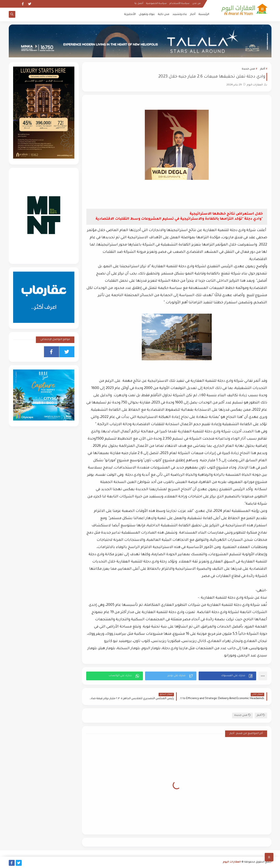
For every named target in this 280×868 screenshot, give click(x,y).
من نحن (196, 4)
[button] (227, 676)
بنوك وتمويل (147, 14)
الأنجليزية (130, 14)
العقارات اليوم (232, 862)
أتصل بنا (139, 4)
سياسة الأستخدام (179, 4)
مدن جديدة (248, 69)
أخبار (193, 14)
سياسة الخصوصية (156, 4)
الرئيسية (204, 14)
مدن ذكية (164, 14)
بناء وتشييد (180, 14)
